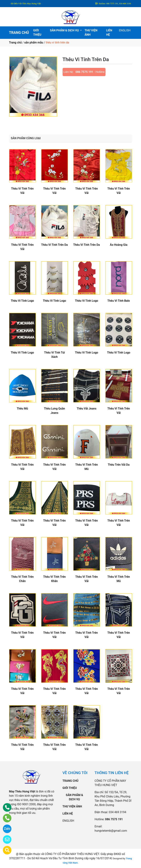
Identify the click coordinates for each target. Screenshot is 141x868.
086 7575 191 (84, 72)
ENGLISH (125, 30)
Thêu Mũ (22, 409)
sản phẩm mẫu (34, 43)
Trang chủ (15, 43)
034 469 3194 (117, 812)
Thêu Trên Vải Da (119, 465)
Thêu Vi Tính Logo (22, 301)
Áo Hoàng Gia (119, 245)
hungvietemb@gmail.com (111, 831)
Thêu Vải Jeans (86, 409)
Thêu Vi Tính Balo (119, 301)
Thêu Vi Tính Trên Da (54, 245)
